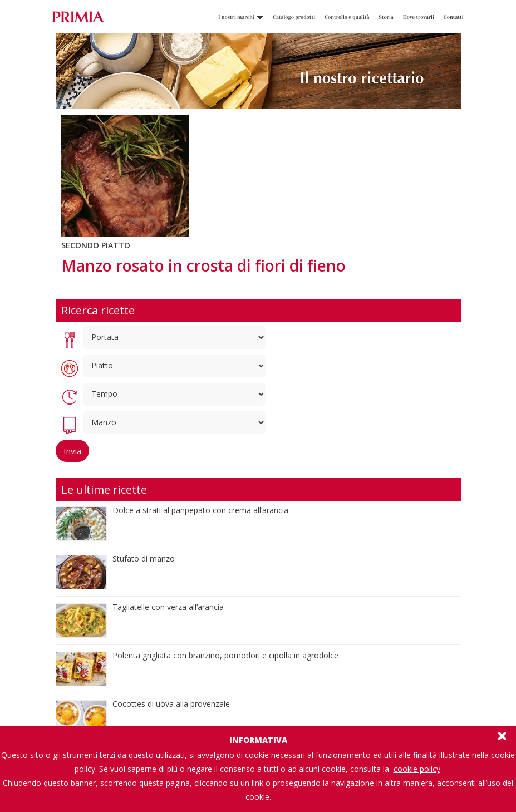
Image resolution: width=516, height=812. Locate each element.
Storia (386, 17)
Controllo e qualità (347, 17)
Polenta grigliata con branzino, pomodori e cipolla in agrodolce (225, 655)
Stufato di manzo (144, 558)
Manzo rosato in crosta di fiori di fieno (203, 265)
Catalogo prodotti (294, 17)
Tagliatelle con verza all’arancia (168, 607)
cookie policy (417, 769)
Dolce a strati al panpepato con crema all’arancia (200, 510)
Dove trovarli (419, 17)
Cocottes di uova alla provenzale (171, 704)
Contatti (454, 17)
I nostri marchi (241, 17)
